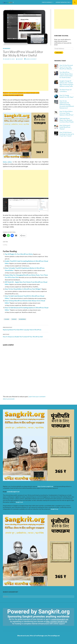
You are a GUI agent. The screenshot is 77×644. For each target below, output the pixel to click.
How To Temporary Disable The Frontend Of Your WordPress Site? (26, 335)
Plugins (7, 319)
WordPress (7, 48)
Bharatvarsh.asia (23, 636)
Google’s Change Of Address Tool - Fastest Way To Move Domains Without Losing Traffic (66, 84)
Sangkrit (20, 59)
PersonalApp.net (54, 636)
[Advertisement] (26, 77)
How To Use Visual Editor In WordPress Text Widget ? (23, 289)
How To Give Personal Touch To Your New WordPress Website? (66, 67)
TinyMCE (14, 319)
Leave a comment (31, 59)
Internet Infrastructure (63, 2)
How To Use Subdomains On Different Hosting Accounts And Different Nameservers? (67, 104)
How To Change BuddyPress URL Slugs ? (67, 96)
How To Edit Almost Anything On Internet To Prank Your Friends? (67, 134)
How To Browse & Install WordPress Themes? (65, 127)
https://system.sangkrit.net (45, 486)
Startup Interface (47, 2)
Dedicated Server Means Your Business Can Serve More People (67, 120)
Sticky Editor (7, 162)
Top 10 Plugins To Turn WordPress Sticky (19, 254)
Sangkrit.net (19, 502)
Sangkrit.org (54, 509)
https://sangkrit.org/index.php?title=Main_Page (14, 628)
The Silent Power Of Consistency (66, 91)
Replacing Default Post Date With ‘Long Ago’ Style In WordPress (26, 328)
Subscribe (59, 53)
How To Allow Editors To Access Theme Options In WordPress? (66, 113)
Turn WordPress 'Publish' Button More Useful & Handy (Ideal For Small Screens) (66, 75)
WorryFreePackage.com (38, 636)
